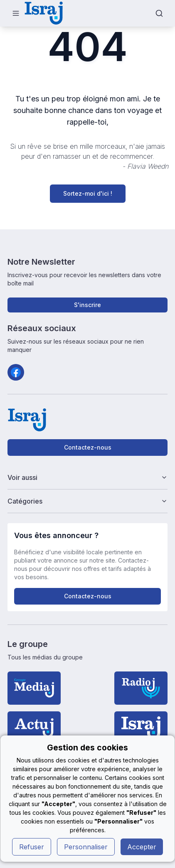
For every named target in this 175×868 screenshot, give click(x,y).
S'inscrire (87, 305)
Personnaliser (86, 847)
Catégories (88, 501)
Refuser (32, 847)
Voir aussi (88, 477)
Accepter (142, 847)
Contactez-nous (88, 447)
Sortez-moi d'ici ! (88, 193)
